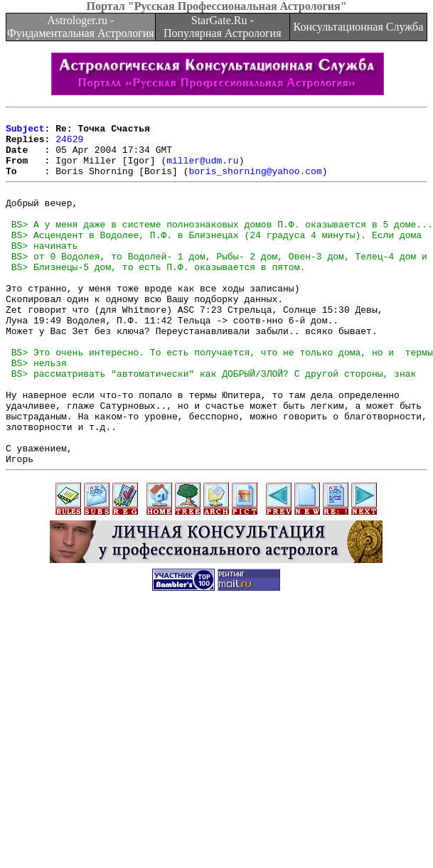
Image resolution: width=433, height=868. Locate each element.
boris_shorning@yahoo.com (255, 183)
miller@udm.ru (202, 171)
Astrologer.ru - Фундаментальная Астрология (81, 27)
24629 (69, 145)
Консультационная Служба (359, 27)
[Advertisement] (216, 768)
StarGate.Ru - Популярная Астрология (222, 27)
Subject (25, 132)
